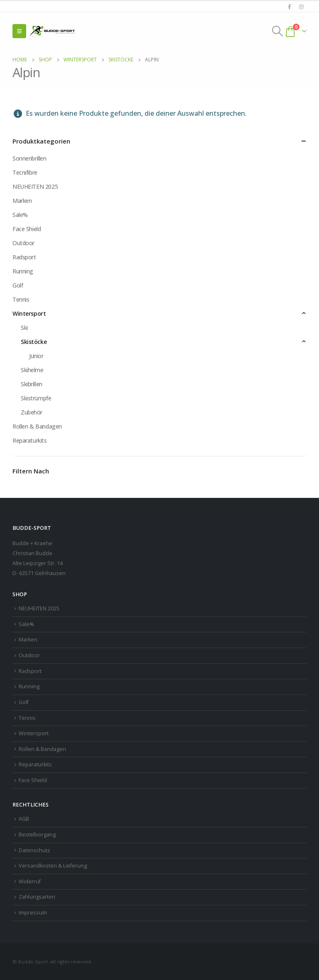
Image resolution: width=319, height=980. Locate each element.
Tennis (21, 299)
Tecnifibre (25, 172)
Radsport (24, 257)
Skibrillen (32, 384)
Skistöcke (34, 342)
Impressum (33, 913)
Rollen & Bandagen (37, 426)
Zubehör (32, 412)
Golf (18, 285)
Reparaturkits (30, 440)
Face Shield (27, 229)
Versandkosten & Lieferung (53, 866)
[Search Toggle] (278, 31)
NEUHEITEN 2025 (35, 186)
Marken (22, 201)
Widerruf (30, 881)
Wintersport (29, 313)
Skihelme (32, 370)
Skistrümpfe (36, 398)
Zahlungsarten (37, 897)
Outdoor (23, 243)
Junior (36, 356)
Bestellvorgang (37, 835)
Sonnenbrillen (29, 158)
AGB (24, 819)
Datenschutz (34, 850)
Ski (24, 328)
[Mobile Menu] (19, 31)
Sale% (20, 215)
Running (23, 271)
